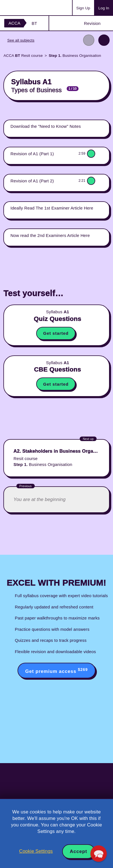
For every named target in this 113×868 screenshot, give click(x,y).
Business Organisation (75, 56)
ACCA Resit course (23, 56)
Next (104, 40)
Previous (89, 40)
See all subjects (21, 40)
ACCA (14, 23)
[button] (99, 854)
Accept (79, 851)
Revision (92, 23)
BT (34, 23)
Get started (56, 333)
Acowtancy (27, 8)
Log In (104, 8)
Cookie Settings (36, 851)
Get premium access (56, 671)
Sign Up (83, 8)
